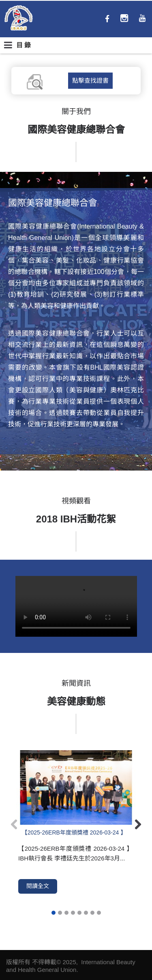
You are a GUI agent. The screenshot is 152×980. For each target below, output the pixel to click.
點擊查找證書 (90, 80)
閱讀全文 (38, 886)
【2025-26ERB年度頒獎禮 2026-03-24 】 (74, 832)
